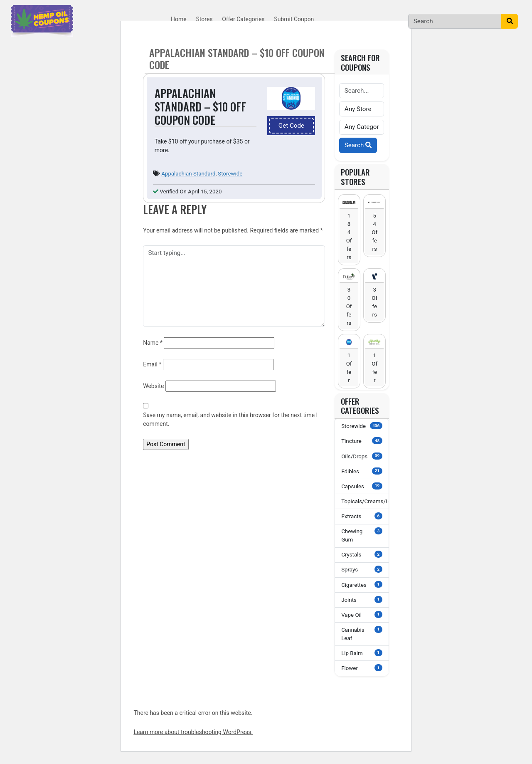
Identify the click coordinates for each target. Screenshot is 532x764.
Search (358, 145)
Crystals (362, 554)
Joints (362, 600)
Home (179, 19)
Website (153, 386)
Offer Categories (243, 19)
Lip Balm (362, 653)
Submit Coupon (294, 19)
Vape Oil (362, 614)
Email (152, 364)
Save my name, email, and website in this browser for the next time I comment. (230, 419)
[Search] (455, 21)
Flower (362, 668)
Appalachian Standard (188, 174)
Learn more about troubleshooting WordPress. (193, 732)
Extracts (362, 516)
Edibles (362, 471)
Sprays (362, 569)
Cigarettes (362, 585)
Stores (204, 19)
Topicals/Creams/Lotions (365, 501)
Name (153, 343)
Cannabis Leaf (362, 634)
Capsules (362, 486)
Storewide (230, 174)
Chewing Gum (362, 535)
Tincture (362, 441)
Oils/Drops (362, 456)
